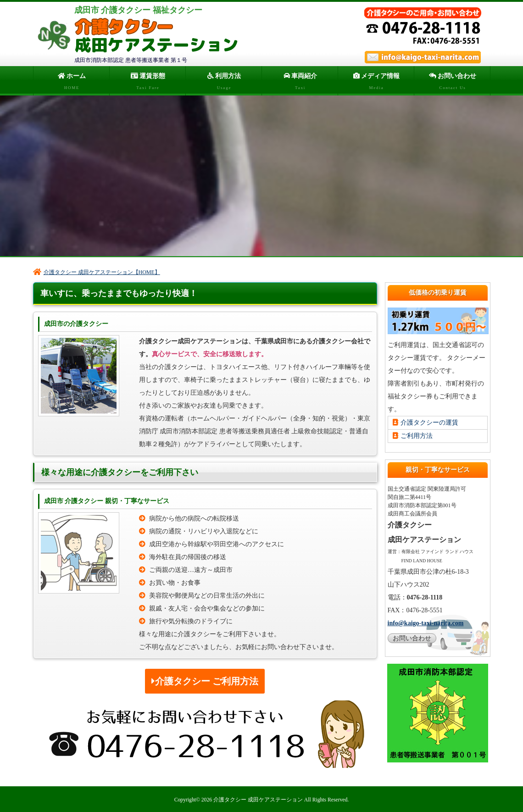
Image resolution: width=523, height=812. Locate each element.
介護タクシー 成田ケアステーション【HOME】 (97, 271)
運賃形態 (147, 83)
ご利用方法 (413, 435)
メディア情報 (376, 83)
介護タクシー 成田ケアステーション (258, 799)
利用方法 (224, 83)
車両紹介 (300, 83)
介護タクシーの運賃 (426, 422)
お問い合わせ (452, 83)
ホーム (71, 83)
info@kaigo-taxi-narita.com (426, 622)
